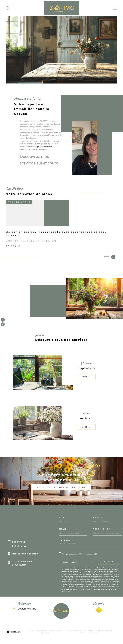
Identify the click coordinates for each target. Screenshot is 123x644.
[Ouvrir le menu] (115, 8)
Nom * (63, 517)
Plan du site (82, 631)
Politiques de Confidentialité (93, 590)
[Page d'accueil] (61, 8)
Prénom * (100, 517)
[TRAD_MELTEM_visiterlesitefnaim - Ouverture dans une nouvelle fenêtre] (99, 610)
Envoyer (108, 562)
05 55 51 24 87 (19, 546)
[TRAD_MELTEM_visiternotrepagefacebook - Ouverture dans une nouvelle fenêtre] (3, 320)
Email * (64, 529)
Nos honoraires (72, 631)
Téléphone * (102, 529)
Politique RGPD (86, 633)
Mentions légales (93, 631)
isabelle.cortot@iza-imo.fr (25, 554)
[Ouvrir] (8, 8)
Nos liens (109, 631)
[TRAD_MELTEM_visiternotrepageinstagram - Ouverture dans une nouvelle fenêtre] (3, 324)
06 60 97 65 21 (19, 542)
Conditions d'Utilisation (111, 590)
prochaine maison (45, 152)
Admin (103, 631)
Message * (66, 540)
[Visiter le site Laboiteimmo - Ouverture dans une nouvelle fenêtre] (14, 632)
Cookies (96, 633)
